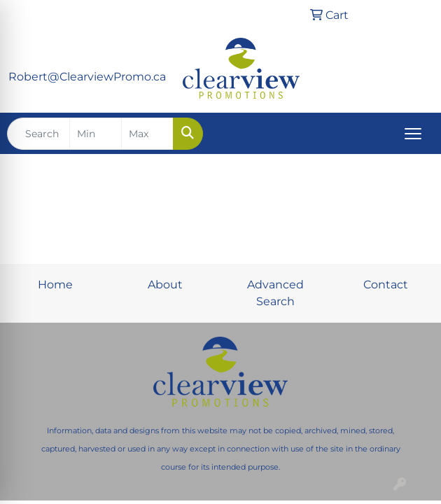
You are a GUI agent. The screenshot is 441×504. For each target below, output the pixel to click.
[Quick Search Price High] (147, 134)
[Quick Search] (38, 134)
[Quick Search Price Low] (96, 134)
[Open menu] (413, 134)
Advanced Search (275, 293)
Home (55, 285)
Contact (386, 285)
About (165, 285)
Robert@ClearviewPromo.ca (87, 77)
